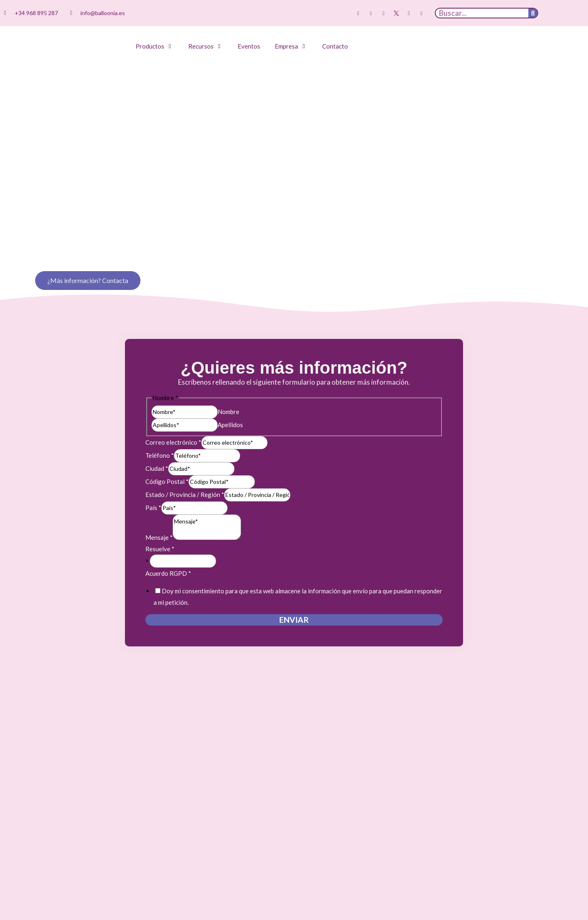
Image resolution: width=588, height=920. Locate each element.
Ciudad (157, 435)
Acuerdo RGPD (168, 540)
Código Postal (167, 448)
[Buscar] (533, 13)
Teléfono (160, 422)
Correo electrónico (173, 409)
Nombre (228, 378)
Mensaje (159, 504)
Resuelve (160, 515)
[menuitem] (557, 13)
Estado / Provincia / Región (185, 461)
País (153, 474)
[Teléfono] (207, 422)
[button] (155, 46)
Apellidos (230, 391)
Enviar (294, 586)
